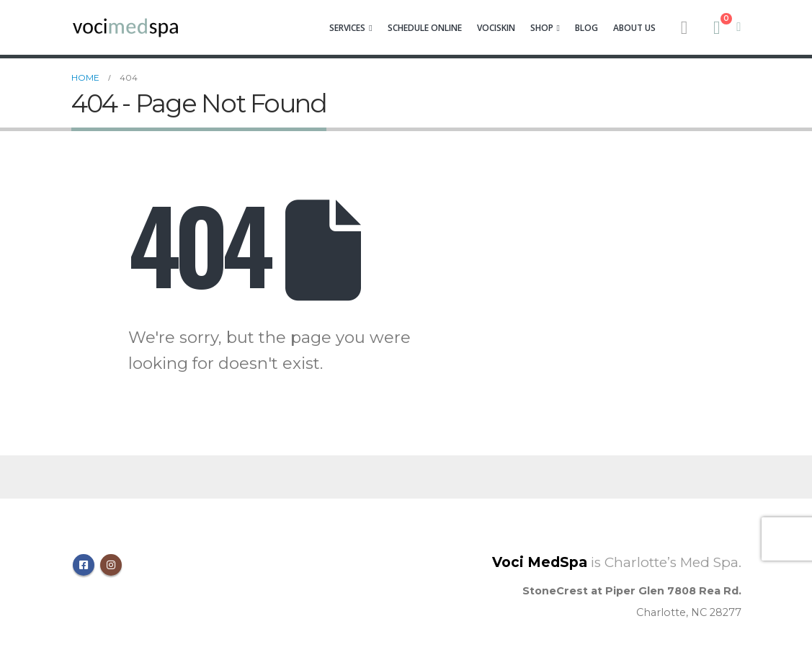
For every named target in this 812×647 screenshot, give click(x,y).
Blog (586, 28)
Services (347, 28)
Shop (542, 28)
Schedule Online (425, 28)
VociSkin (496, 28)
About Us (634, 28)
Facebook (84, 565)
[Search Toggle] (684, 27)
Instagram (111, 565)
